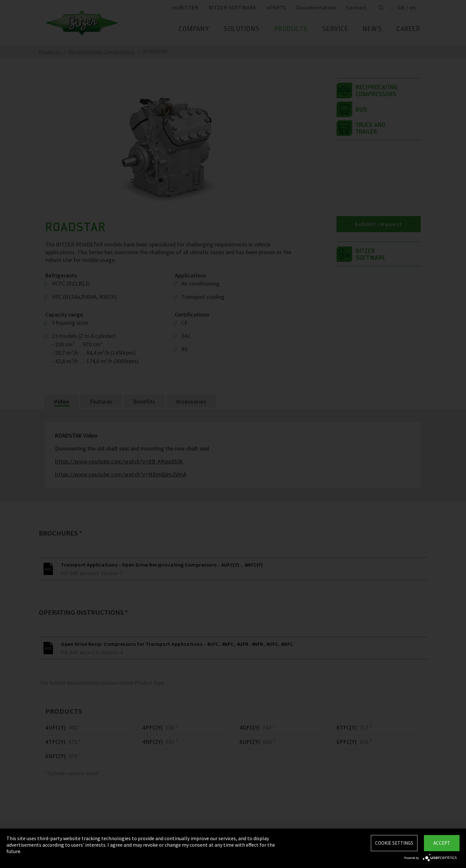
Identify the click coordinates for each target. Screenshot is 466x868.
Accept (442, 843)
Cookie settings (394, 843)
